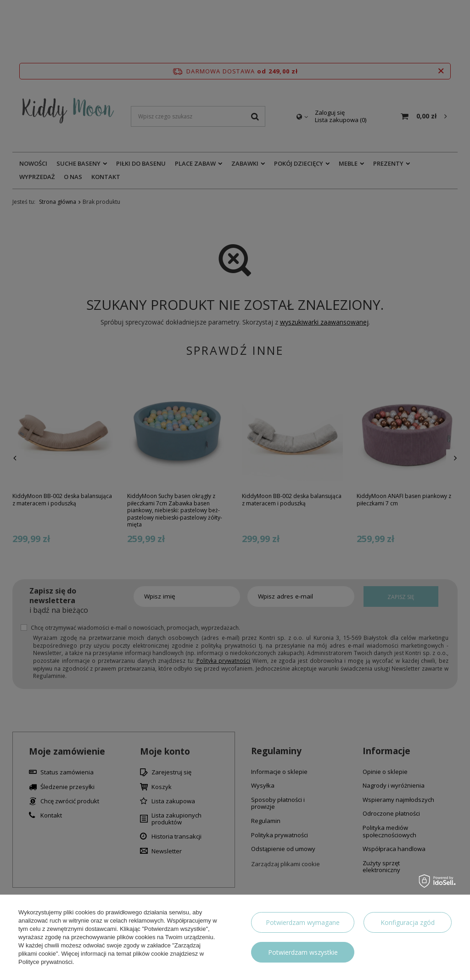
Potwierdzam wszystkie (303, 952)
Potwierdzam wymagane (303, 922)
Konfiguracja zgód (408, 922)
